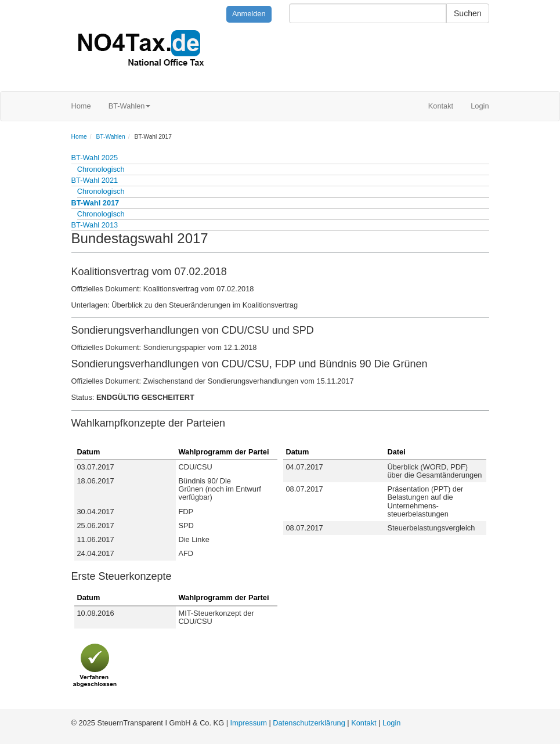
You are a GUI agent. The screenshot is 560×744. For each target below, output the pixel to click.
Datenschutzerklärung (309, 723)
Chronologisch (101, 169)
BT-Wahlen (130, 106)
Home (81, 106)
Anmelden (249, 14)
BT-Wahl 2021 (95, 180)
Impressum (249, 723)
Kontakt (441, 106)
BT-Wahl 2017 (95, 203)
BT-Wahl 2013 (95, 225)
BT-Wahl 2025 (95, 158)
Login (480, 106)
